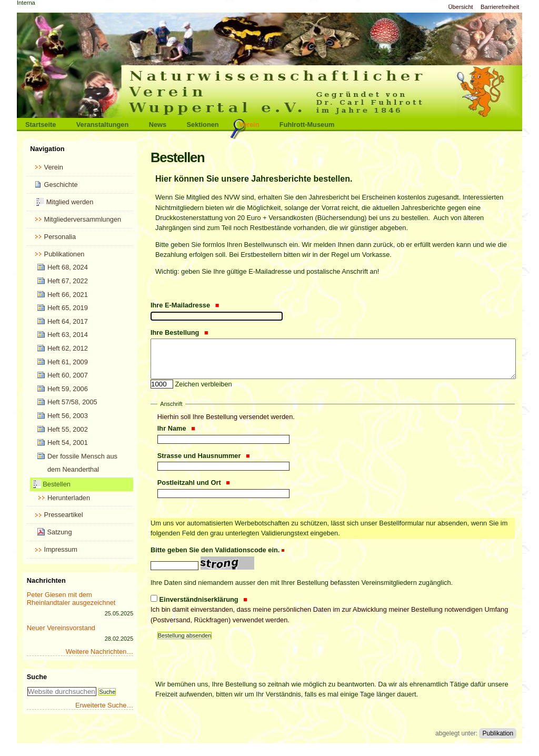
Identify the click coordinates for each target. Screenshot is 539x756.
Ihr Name (176, 428)
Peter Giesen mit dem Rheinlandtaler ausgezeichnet (71, 599)
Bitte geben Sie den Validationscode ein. (215, 550)
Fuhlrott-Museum (307, 125)
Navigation (47, 149)
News (158, 125)
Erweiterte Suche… (104, 705)
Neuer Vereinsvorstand (61, 628)
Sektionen (203, 125)
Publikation (498, 733)
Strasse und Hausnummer (204, 456)
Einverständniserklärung (333, 610)
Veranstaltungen (103, 125)
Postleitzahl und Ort (194, 483)
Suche (37, 677)
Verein (249, 125)
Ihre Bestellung (179, 332)
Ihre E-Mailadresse (185, 305)
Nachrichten (46, 580)
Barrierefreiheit (500, 7)
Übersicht (460, 7)
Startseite (41, 125)
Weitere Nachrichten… (100, 651)
